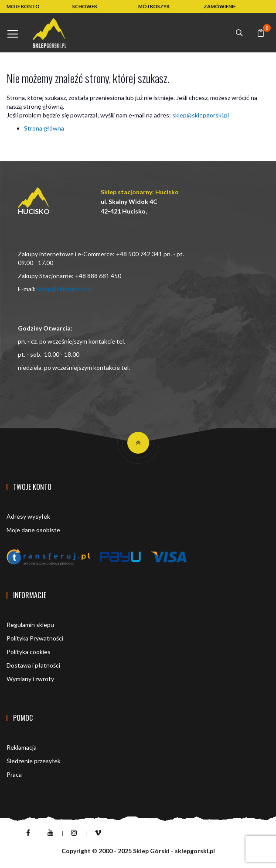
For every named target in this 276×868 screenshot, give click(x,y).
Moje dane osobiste (33, 530)
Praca (14, 774)
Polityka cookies (29, 652)
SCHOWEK (85, 6)
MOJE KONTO (23, 6)
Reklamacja (22, 747)
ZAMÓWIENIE (220, 6)
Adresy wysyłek (28, 516)
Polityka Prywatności (35, 638)
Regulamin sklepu (30, 625)
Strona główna (44, 128)
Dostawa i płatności (33, 665)
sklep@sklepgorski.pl (201, 115)
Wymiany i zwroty (30, 679)
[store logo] (49, 33)
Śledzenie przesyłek (34, 761)
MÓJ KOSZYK (154, 6)
